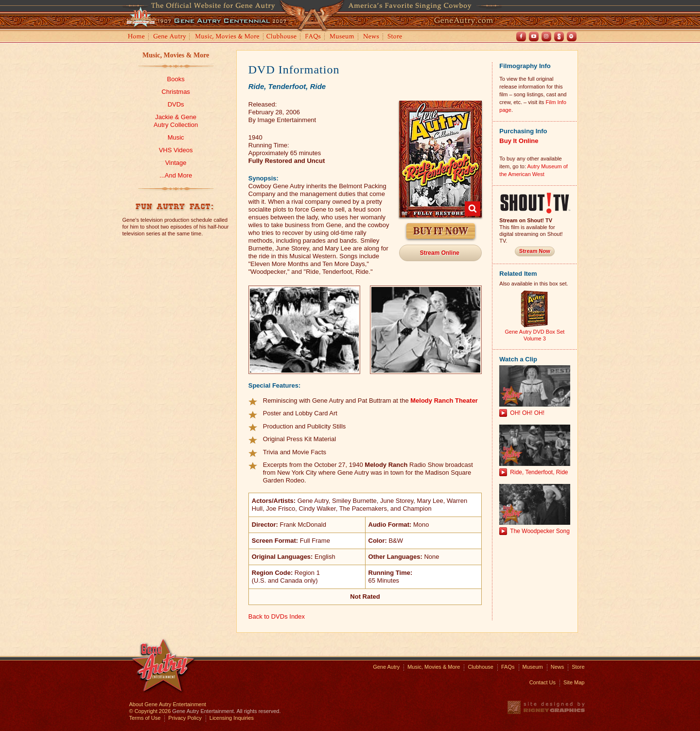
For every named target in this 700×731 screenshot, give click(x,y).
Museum (342, 37)
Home (136, 37)
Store (397, 37)
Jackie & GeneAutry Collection (176, 121)
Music (176, 137)
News (372, 37)
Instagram (546, 36)
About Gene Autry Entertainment (168, 704)
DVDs (176, 104)
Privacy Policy (185, 718)
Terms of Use (145, 718)
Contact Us (542, 682)
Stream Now (535, 251)
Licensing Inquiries (232, 718)
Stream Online (440, 253)
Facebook (521, 36)
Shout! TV (559, 36)
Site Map (574, 682)
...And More (176, 175)
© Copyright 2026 (150, 711)
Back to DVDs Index (277, 616)
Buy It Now (441, 231)
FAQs (313, 37)
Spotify (572, 36)
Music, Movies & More (176, 55)
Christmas (176, 92)
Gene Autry (170, 37)
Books (176, 79)
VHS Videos (176, 150)
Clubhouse (282, 37)
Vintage (176, 163)
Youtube (534, 36)
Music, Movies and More (227, 37)
